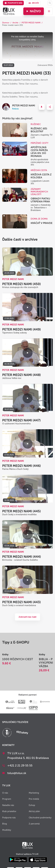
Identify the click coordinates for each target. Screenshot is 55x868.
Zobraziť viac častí (28, 617)
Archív (34, 3)
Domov (6, 23)
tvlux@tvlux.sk (17, 773)
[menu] (49, 11)
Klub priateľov (9, 811)
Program (7, 799)
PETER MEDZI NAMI (31, 23)
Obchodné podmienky (40, 818)
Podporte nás (13, 3)
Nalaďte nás (8, 805)
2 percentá (34, 824)
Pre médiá (34, 799)
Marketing (34, 793)
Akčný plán (34, 811)
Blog (5, 824)
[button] (42, 107)
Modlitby (7, 830)
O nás (5, 793)
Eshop (32, 805)
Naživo (33, 11)
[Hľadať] (50, 3)
